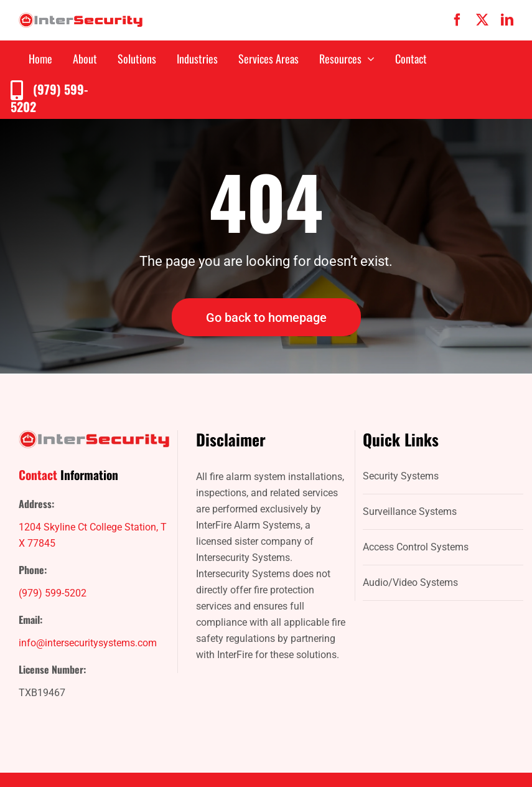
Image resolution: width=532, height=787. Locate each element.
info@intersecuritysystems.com (88, 643)
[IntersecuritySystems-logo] (81, 17)
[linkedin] (507, 20)
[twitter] (482, 20)
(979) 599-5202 (49, 98)
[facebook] (457, 20)
